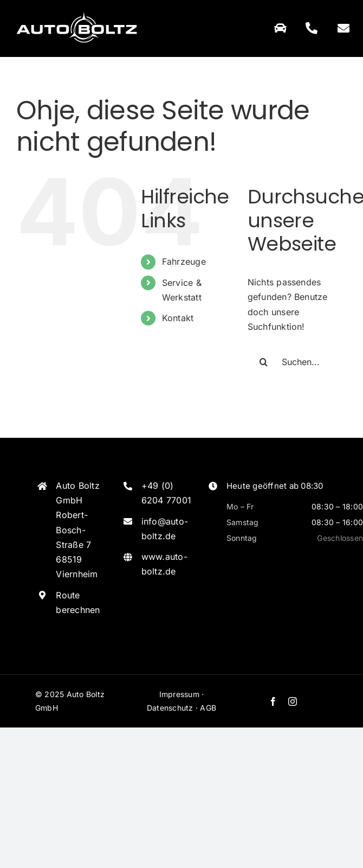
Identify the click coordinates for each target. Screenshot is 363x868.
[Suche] (264, 362)
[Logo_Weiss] (77, 12)
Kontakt (178, 318)
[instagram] (293, 701)
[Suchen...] (297, 362)
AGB (208, 708)
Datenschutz (170, 708)
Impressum (179, 694)
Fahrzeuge (184, 261)
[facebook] (273, 701)
